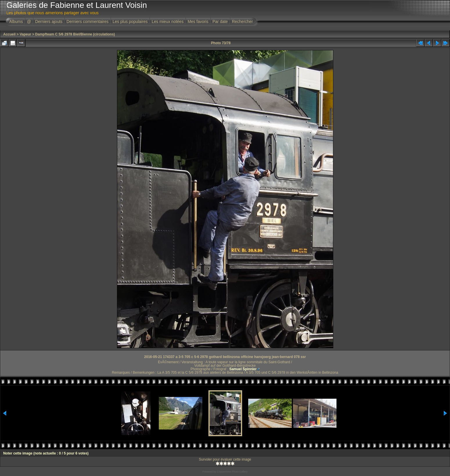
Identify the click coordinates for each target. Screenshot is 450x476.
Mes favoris (198, 22)
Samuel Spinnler (243, 369)
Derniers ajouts (49, 22)
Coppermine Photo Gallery (232, 472)
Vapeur (25, 34)
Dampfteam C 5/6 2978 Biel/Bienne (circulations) (75, 34)
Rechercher (242, 22)
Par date (220, 22)
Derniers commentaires (88, 22)
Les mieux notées (168, 22)
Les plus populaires (130, 22)
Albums (16, 22)
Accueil (9, 34)
